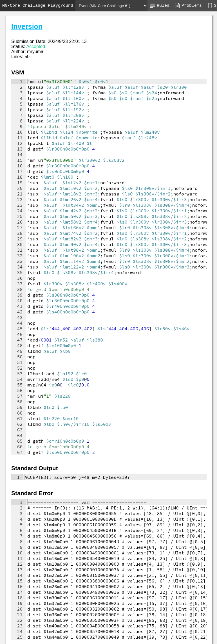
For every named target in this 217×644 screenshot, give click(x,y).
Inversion (27, 26)
